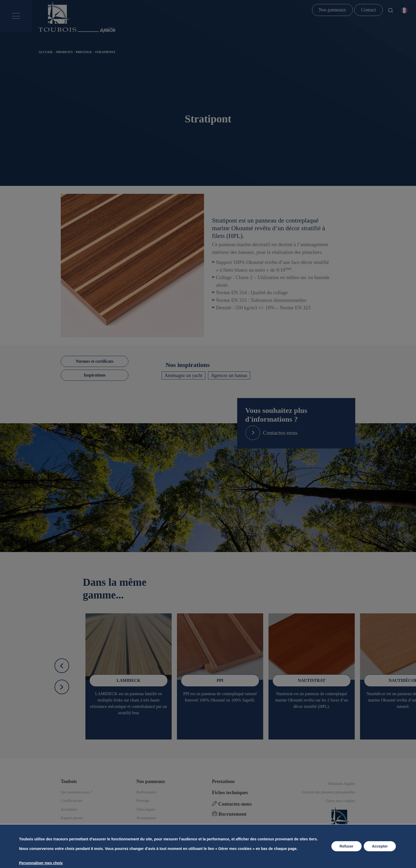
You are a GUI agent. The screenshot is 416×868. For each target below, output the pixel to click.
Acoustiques (146, 818)
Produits (64, 52)
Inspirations (95, 375)
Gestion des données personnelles (328, 792)
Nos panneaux (332, 10)
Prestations (223, 781)
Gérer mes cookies (340, 801)
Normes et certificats (95, 361)
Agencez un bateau (229, 375)
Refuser (346, 846)
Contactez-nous (232, 804)
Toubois (69, 781)
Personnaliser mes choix (41, 863)
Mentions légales (342, 784)
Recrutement (229, 814)
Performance (147, 792)
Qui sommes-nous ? (77, 792)
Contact (369, 10)
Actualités (69, 809)
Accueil (46, 52)
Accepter (380, 846)
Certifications (72, 801)
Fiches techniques (230, 793)
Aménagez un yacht (183, 375)
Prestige (84, 52)
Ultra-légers (146, 809)
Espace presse (72, 818)
